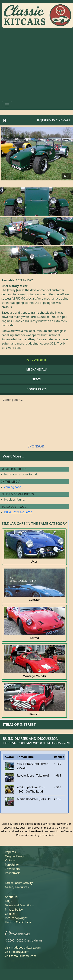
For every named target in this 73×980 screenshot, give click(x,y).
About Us (11, 897)
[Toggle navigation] (7, 105)
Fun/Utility (12, 865)
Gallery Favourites (17, 887)
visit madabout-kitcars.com (23, 947)
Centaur (34, 600)
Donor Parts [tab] (36, 389)
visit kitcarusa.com (17, 952)
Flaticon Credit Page (18, 922)
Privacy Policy (14, 910)
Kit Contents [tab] (36, 360)
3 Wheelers (12, 869)
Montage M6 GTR (34, 676)
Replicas (10, 852)
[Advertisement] (33, 65)
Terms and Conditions (19, 905)
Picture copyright (16, 918)
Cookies (10, 914)
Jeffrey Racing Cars (56, 120)
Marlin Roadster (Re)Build (34, 799)
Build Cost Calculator (18, 512)
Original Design (15, 856)
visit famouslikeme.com (20, 956)
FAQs (8, 901)
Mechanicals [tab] (37, 369)
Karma (34, 638)
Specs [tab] (36, 379)
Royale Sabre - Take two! (33, 775)
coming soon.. (14, 487)
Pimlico (34, 714)
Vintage (10, 860)
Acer (34, 562)
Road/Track (12, 873)
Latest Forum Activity (19, 883)
